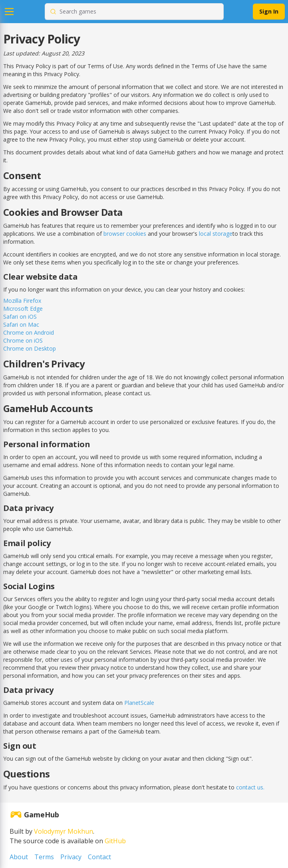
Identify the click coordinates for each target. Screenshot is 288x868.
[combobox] (139, 12)
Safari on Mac (21, 325)
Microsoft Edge (23, 309)
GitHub (115, 841)
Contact (99, 857)
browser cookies (125, 234)
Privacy (71, 857)
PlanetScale (139, 703)
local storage (216, 234)
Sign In (269, 11)
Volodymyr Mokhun (64, 831)
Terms (44, 857)
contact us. (250, 787)
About (19, 857)
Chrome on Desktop (30, 348)
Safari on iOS (20, 317)
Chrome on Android (29, 332)
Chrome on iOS (23, 340)
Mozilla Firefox (22, 301)
